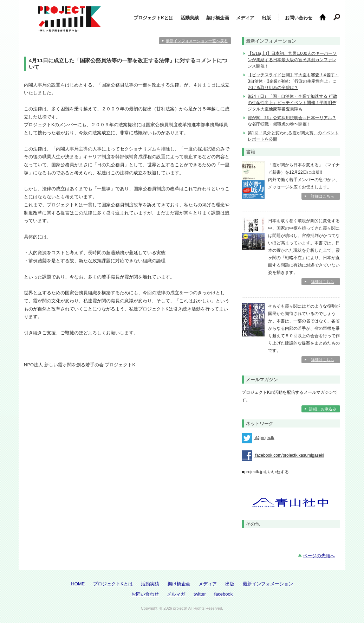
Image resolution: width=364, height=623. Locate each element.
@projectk (258, 438)
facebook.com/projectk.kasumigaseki (283, 456)
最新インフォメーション (268, 584)
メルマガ (176, 594)
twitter (200, 594)
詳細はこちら (323, 196)
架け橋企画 (218, 18)
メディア (245, 18)
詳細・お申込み (323, 409)
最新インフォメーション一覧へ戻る (197, 41)
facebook (223, 594)
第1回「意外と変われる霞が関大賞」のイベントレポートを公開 (293, 136)
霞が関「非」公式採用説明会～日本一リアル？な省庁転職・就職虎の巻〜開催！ (292, 121)
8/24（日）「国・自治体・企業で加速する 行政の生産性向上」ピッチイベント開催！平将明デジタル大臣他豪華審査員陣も (292, 103)
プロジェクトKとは (153, 18)
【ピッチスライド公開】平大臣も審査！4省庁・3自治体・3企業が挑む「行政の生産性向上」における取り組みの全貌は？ (293, 81)
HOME (78, 584)
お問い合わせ (299, 18)
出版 (266, 18)
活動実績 (190, 18)
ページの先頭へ (319, 556)
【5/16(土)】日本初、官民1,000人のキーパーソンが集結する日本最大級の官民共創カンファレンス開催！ (292, 60)
